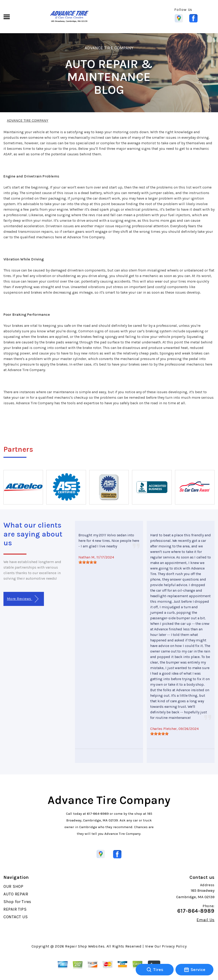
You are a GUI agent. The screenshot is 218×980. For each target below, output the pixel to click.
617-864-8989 (98, 814)
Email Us (206, 920)
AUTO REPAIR (16, 894)
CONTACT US (16, 917)
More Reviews (23, 599)
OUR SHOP (13, 886)
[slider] (88, 562)
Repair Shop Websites (85, 946)
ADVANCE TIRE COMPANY (109, 48)
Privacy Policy (174, 946)
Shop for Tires (17, 902)
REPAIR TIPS (15, 909)
